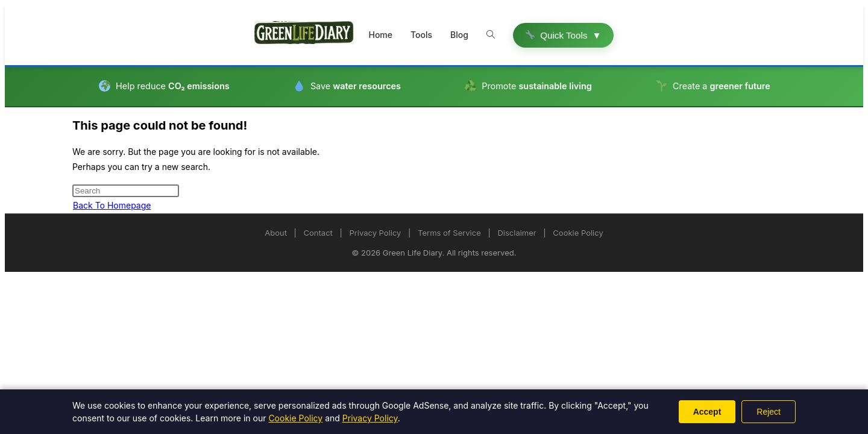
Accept (707, 412)
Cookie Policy (578, 233)
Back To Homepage (112, 205)
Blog (459, 35)
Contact (318, 233)
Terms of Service (449, 233)
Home (380, 35)
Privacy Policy (375, 233)
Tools (421, 35)
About (276, 233)
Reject (769, 412)
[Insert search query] (126, 191)
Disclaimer (517, 233)
